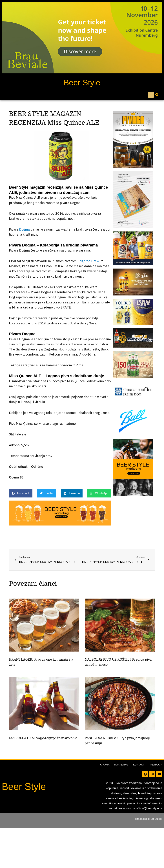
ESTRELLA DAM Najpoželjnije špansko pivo (43, 738)
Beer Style (82, 83)
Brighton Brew (88, 261)
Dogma (24, 229)
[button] (151, 95)
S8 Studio (156, 819)
